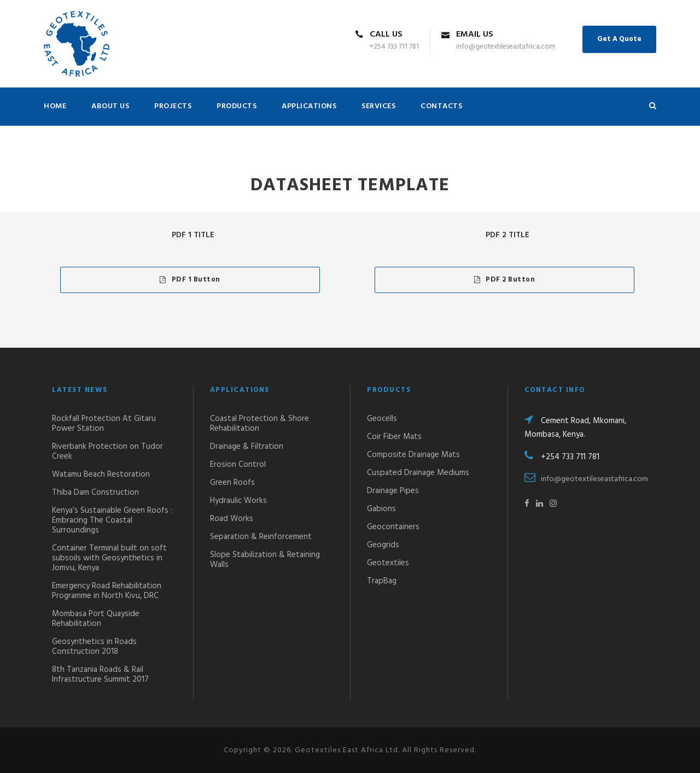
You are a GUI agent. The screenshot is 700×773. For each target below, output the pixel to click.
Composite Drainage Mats (413, 455)
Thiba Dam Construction (95, 493)
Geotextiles (388, 563)
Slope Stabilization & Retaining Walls (265, 560)
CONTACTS (441, 106)
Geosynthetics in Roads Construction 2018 (94, 647)
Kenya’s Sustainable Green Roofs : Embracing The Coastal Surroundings (112, 520)
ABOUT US (110, 106)
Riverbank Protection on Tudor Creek (107, 452)
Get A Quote (619, 39)
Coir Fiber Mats (394, 437)
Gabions (381, 509)
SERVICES (378, 106)
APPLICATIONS (309, 106)
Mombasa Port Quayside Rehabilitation (96, 619)
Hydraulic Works (238, 501)
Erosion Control (238, 465)
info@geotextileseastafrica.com (594, 479)
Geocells (382, 419)
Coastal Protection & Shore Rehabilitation (259, 424)
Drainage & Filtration (247, 447)
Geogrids (383, 545)
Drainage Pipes (393, 491)
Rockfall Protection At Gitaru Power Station (104, 424)
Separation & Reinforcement (261, 537)
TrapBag (382, 581)
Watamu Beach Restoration (101, 475)
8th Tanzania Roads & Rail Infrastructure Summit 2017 (100, 675)
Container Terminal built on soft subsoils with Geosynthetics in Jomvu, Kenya (109, 558)
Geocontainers (393, 527)
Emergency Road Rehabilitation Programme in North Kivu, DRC (107, 591)
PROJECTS (173, 106)
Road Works (232, 519)
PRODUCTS (237, 106)
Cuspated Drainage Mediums (418, 473)
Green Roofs (232, 483)
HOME (55, 106)
